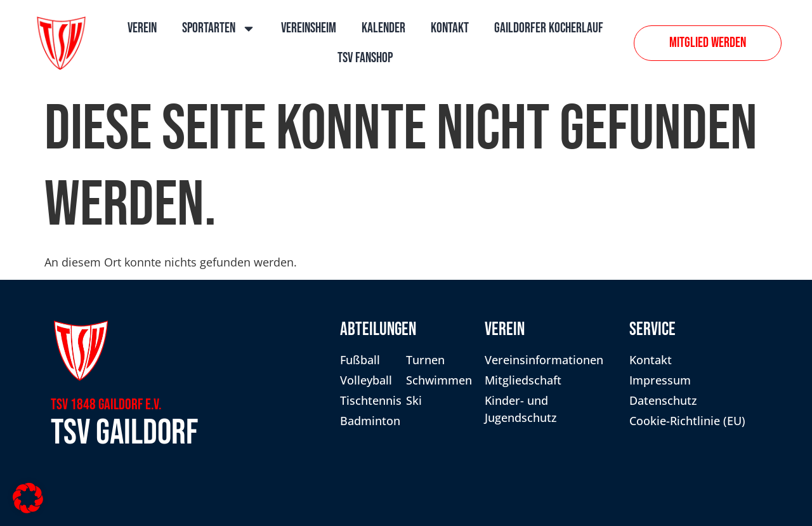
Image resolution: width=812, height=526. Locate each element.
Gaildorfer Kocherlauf (549, 28)
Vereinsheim (309, 28)
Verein (142, 28)
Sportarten (219, 29)
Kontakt (450, 28)
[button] (28, 498)
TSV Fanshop (365, 58)
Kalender (383, 28)
